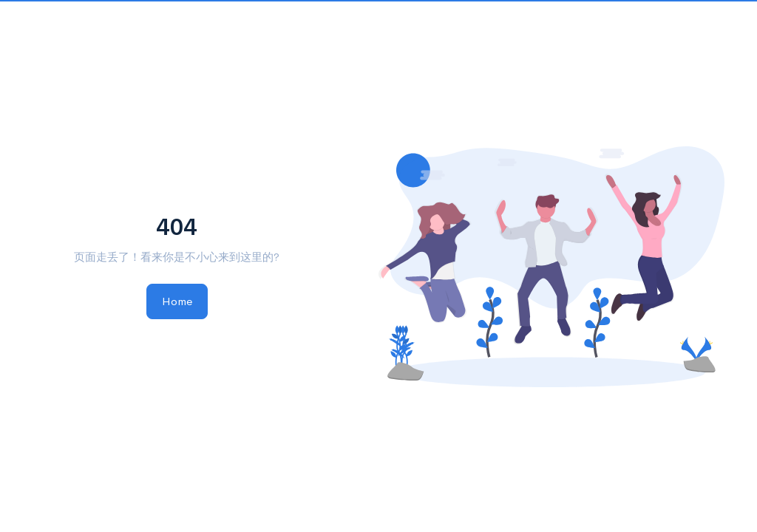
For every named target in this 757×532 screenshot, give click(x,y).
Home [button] (177, 301)
